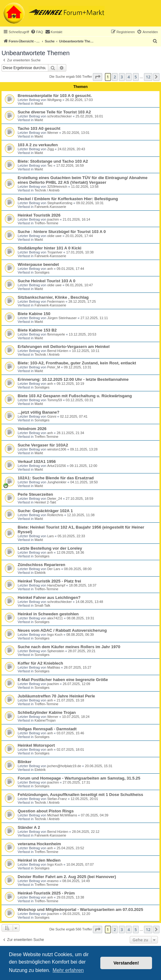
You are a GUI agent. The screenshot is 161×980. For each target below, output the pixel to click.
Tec (50, 165)
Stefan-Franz (57, 799)
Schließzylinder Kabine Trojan (47, 712)
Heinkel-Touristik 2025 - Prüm (46, 893)
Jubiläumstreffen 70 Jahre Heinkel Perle (56, 696)
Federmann (56, 301)
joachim (53, 219)
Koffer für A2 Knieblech (40, 663)
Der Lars (54, 569)
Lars (50, 536)
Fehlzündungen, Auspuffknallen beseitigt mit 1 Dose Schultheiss (80, 795)
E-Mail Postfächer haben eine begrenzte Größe (63, 680)
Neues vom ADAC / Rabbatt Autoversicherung (62, 630)
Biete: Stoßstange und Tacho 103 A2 (53, 161)
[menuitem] (37, 32)
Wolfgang (54, 100)
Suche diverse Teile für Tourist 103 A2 (54, 112)
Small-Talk (42, 605)
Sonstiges (42, 272)
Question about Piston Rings (46, 811)
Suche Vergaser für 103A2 (43, 445)
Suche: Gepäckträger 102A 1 (45, 511)
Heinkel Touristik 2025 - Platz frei (49, 581)
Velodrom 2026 (32, 429)
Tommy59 (54, 400)
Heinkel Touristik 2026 (39, 215)
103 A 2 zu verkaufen (38, 145)
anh (50, 269)
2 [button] (115, 77)
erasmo (53, 881)
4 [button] (129, 77)
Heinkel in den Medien (39, 860)
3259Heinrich (57, 187)
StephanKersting (60, 203)
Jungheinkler (57, 482)
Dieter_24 (54, 499)
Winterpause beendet (38, 264)
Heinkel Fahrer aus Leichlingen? (49, 598)
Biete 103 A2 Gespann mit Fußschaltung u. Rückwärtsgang (75, 396)
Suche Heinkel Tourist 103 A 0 (46, 281)
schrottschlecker (59, 116)
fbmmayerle (56, 334)
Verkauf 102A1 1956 (37, 461)
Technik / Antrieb (47, 190)
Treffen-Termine (46, 223)
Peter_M (54, 367)
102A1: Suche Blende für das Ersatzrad (56, 478)
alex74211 (55, 618)
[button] (98, 77)
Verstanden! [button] (126, 963)
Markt (39, 103)
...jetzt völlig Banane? (39, 412)
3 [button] (122, 77)
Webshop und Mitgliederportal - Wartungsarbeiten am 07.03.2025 (80, 910)
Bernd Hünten (58, 351)
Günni (52, 416)
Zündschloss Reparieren (41, 565)
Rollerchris (55, 515)
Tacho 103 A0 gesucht (39, 128)
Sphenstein (56, 651)
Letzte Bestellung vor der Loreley (50, 548)
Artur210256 (57, 466)
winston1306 (57, 449)
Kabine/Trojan (45, 720)
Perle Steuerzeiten (35, 494)
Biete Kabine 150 (34, 314)
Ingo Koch (55, 635)
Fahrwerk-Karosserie (50, 207)
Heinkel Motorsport (36, 745)
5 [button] (136, 77)
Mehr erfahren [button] (68, 970)
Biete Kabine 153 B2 (37, 330)
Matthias (54, 667)
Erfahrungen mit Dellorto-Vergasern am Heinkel (64, 347)
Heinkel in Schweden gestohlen (48, 614)
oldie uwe (54, 236)
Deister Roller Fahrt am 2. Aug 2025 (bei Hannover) (67, 877)
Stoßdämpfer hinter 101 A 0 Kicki (50, 248)
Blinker (25, 762)
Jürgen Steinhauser (62, 318)
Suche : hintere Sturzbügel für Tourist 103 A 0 (62, 232)
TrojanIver (55, 252)
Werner (53, 133)
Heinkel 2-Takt (45, 502)
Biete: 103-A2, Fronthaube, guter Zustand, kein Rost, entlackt (77, 363)
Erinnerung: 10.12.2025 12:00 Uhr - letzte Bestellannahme (73, 379)
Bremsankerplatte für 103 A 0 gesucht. (55, 96)
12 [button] (148, 77)
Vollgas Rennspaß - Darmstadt (47, 729)
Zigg (50, 149)
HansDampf (56, 585)
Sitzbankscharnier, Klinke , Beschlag (53, 297)
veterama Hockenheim (39, 844)
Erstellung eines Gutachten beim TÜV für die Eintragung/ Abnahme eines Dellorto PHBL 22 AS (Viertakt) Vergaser (83, 180)
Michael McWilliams (62, 815)
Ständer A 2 (29, 827)
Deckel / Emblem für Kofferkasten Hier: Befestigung (68, 199)
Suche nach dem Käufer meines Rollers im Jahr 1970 (69, 647)
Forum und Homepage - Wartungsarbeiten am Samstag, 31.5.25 (79, 778)
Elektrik (40, 573)
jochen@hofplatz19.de (64, 766)
